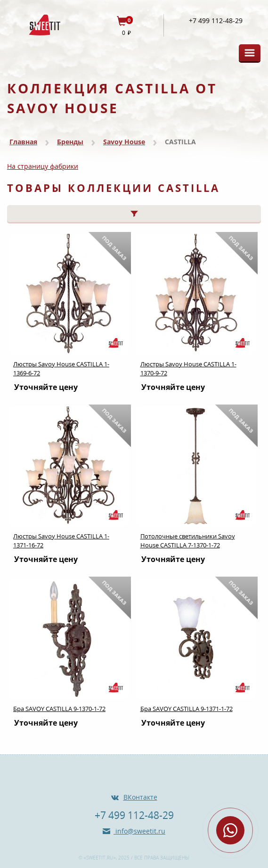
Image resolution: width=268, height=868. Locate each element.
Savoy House (124, 142)
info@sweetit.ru (139, 831)
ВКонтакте (140, 797)
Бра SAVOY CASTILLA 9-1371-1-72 (187, 709)
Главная (23, 142)
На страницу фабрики (43, 166)
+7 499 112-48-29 (216, 21)
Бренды (70, 142)
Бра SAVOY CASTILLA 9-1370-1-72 (59, 709)
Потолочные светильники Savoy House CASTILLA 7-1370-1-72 (188, 541)
